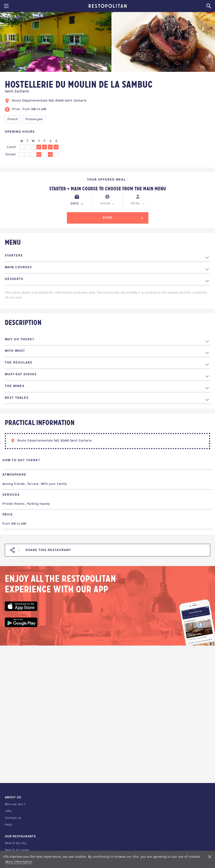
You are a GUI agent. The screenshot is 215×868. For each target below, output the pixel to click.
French (13, 119)
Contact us (13, 818)
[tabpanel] (56, 43)
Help (8, 825)
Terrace (33, 484)
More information (19, 862)
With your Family (54, 484)
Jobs (8, 811)
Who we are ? (15, 804)
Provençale (34, 119)
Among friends (14, 484)
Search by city (16, 843)
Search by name (17, 850)
